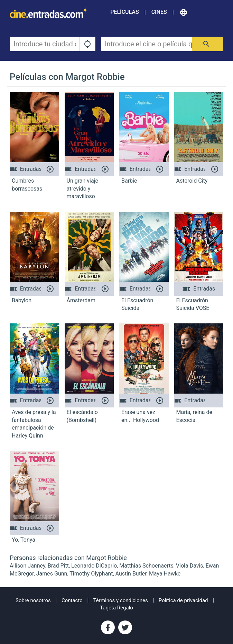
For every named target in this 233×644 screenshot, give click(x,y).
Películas (124, 12)
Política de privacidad (183, 600)
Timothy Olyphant (91, 574)
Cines (159, 12)
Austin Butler (131, 574)
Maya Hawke (165, 574)
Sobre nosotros (33, 600)
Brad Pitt (58, 566)
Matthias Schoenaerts (146, 566)
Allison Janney (27, 566)
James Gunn (52, 574)
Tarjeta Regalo (116, 608)
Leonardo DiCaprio (94, 566)
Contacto (72, 600)
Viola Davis (190, 566)
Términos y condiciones (121, 600)
